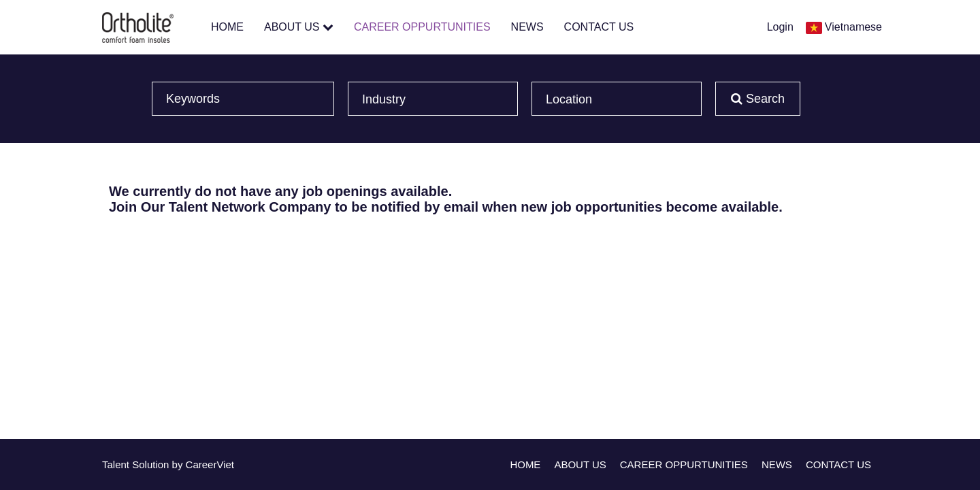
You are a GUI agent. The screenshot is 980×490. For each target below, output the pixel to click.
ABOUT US (299, 27)
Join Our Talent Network (187, 207)
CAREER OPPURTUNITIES (422, 27)
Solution (152, 464)
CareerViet (210, 464)
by (179, 464)
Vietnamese (853, 27)
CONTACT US (599, 27)
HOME (227, 27)
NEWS (527, 27)
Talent (117, 464)
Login (780, 27)
